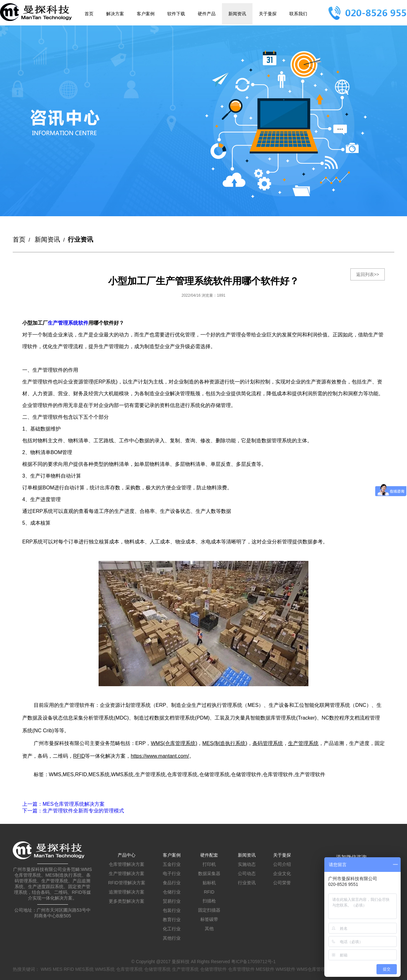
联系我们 (298, 14)
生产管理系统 (185, 969)
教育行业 (172, 920)
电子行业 (172, 873)
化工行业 (172, 929)
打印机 (209, 864)
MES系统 (85, 969)
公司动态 (247, 873)
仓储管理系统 (157, 969)
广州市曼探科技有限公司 (56, 743)
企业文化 (282, 873)
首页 (89, 14)
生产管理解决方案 (127, 873)
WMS (46, 969)
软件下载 (176, 14)
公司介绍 (282, 864)
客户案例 (146, 14)
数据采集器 (209, 873)
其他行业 (172, 938)
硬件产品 (207, 14)
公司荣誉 (282, 883)
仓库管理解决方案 (127, 864)
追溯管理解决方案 (127, 892)
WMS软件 (286, 969)
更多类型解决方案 (127, 901)
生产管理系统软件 (68, 323)
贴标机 (209, 883)
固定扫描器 (209, 910)
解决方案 (115, 14)
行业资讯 (247, 883)
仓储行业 (172, 892)
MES (58, 969)
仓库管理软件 (241, 969)
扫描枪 (209, 901)
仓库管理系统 (129, 969)
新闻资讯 (237, 14)
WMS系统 (105, 969)
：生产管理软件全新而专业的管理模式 (73, 811)
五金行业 (172, 864)
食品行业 (172, 883)
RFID (209, 892)
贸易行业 (172, 901)
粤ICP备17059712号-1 (253, 962)
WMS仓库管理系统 (315, 969)
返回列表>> (368, 274)
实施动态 (247, 864)
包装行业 (172, 910)
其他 (209, 928)
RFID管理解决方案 (127, 883)
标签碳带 (209, 919)
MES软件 (265, 969)
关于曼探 (268, 14)
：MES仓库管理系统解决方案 (63, 804)
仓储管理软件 (213, 969)
